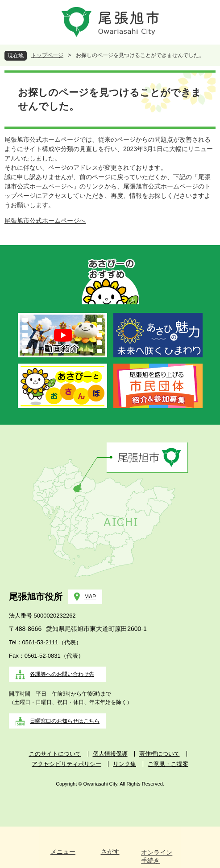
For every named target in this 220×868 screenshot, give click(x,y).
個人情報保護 (110, 754)
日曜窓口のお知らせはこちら (65, 721)
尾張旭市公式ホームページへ (45, 221)
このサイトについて (55, 754)
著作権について (160, 754)
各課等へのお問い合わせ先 (62, 674)
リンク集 (125, 764)
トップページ (47, 55)
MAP (90, 597)
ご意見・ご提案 (168, 764)
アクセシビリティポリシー (66, 764)
